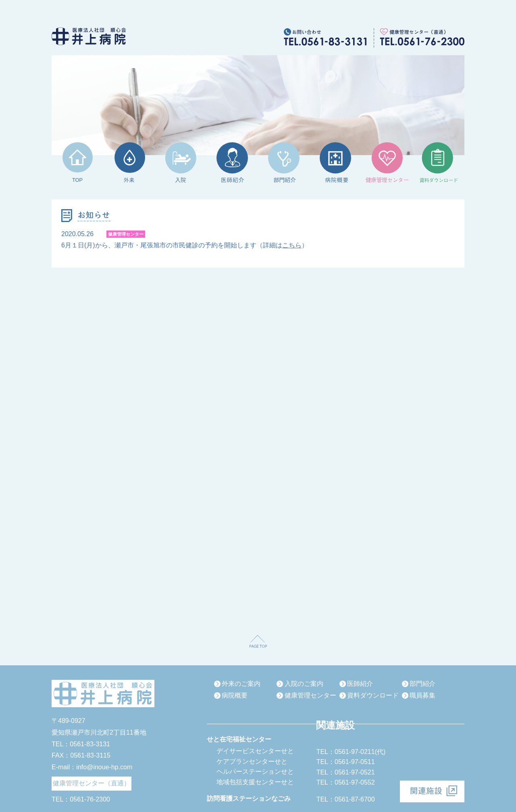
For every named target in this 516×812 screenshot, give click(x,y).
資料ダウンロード (373, 695)
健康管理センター (310, 695)
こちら (292, 245)
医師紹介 (360, 684)
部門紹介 (422, 684)
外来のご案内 (241, 684)
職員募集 (422, 695)
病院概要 (235, 695)
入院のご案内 (304, 684)
